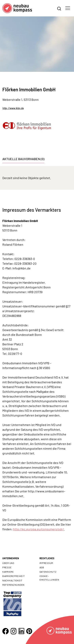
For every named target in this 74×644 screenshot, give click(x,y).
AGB (42, 567)
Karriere (8, 572)
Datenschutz (48, 572)
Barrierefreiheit (14, 576)
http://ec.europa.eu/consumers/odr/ (38, 529)
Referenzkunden (13, 585)
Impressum (46, 563)
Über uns (8, 563)
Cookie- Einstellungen (49, 578)
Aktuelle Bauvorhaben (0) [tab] (23, 159)
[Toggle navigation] (68, 8)
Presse (7, 567)
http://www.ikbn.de (13, 108)
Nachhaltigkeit (12, 580)
